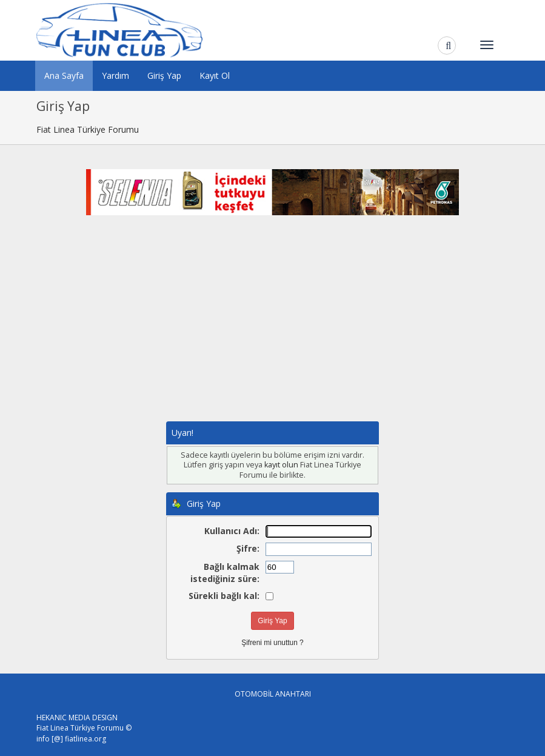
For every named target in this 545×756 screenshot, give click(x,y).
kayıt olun (281, 465)
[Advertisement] (273, 330)
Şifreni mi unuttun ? (272, 643)
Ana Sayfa (64, 75)
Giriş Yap (164, 75)
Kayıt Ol (215, 75)
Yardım (115, 75)
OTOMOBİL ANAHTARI (273, 694)
